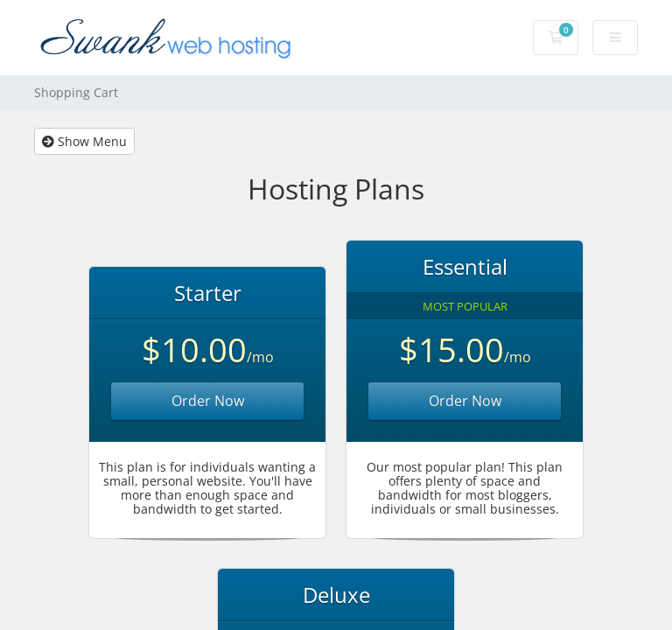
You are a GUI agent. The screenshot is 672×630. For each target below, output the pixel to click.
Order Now (208, 401)
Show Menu (84, 141)
